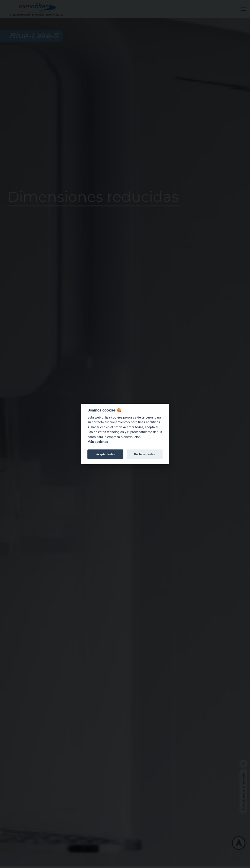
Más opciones (98, 442)
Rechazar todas (144, 454)
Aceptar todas (105, 454)
